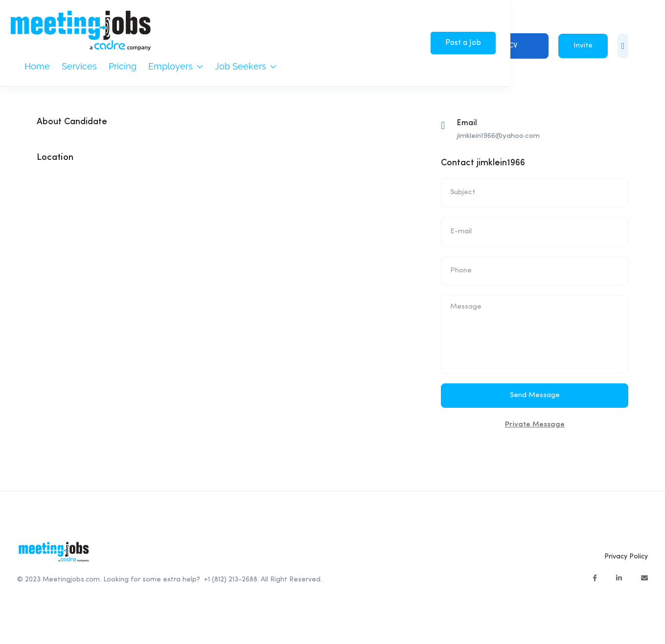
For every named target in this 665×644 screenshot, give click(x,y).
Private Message (535, 425)
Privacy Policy (626, 556)
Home (37, 66)
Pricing (123, 66)
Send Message (535, 395)
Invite (583, 46)
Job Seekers (246, 66)
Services (79, 66)
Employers (176, 66)
